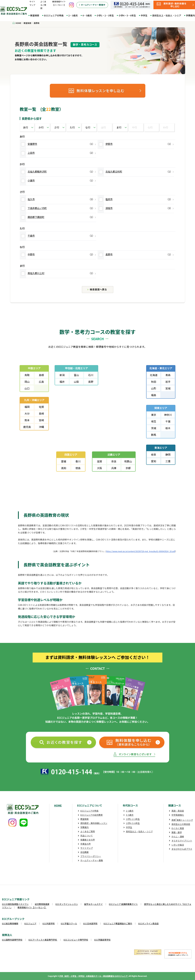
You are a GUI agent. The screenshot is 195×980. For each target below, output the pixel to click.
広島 (41, 382)
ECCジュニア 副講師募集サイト (123, 904)
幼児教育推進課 (42, 904)
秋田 (154, 382)
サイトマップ (87, 848)
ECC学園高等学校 (102, 940)
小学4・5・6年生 (127, 15)
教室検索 (35, 15)
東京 (154, 415)
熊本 (27, 420)
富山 (76, 375)
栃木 (168, 428)
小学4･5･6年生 (133, 823)
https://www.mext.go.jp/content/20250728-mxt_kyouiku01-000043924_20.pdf (141, 551)
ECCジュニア (30, 923)
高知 (64, 468)
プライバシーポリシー (91, 856)
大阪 (99, 468)
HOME (58, 805)
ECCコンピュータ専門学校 (76, 940)
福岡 (27, 407)
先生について (87, 836)
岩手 (168, 382)
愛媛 (64, 461)
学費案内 (85, 827)
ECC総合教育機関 (10, 923)
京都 (128, 468)
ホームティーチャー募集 (92, 860)
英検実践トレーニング (182, 820)
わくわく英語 (178, 828)
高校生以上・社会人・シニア (167, 15)
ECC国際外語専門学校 (12, 940)
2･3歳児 (130, 811)
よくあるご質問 (43, 5)
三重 (168, 461)
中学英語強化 (178, 815)
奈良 (114, 461)
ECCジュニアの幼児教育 (92, 815)
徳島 (78, 468)
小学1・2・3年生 (105, 15)
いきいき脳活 (178, 845)
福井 (62, 382)
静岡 (168, 454)
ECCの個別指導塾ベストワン (15, 904)
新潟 (62, 375)
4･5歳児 (130, 815)
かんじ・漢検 (178, 836)
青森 (168, 375)
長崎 (41, 413)
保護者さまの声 (88, 840)
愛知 (154, 461)
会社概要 (85, 852)
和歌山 (128, 461)
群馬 (154, 435)
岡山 (27, 382)
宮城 (168, 388)
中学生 (144, 15)
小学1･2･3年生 (133, 819)
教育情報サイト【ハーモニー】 (32, 907)
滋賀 (99, 461)
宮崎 (41, 420)
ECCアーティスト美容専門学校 (43, 940)
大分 (27, 413)
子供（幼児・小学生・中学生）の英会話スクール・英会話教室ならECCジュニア (93, 976)
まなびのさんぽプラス (182, 849)
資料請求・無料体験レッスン (94, 823)
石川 (91, 375)
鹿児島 (27, 427)
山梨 (76, 382)
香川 (78, 461)
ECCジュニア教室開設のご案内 (118, 923)
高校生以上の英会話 (181, 824)
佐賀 (41, 407)
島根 (41, 375)
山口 (27, 388)
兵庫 (114, 468)
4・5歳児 (87, 15)
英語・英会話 (178, 811)
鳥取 (27, 375)
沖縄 (41, 427)
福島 (154, 395)
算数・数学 (177, 832)
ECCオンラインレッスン (67, 904)
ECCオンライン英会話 (149, 923)
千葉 (168, 421)
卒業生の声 (86, 844)
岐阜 (154, 454)
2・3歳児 (73, 15)
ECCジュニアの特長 (54, 15)
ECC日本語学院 (90, 923)
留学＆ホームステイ (93, 904)
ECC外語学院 (49, 923)
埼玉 (154, 421)
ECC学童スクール (69, 923)
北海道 (154, 375)
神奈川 (168, 415)
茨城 (154, 428)
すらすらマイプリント (182, 841)
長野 (91, 382)
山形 (154, 388)
